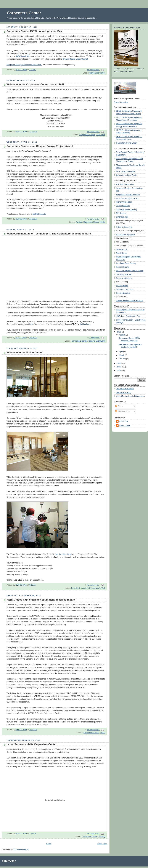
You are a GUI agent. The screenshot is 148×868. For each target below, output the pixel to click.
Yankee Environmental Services (130, 301)
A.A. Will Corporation (125, 184)
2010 (119, 363)
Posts (119, 406)
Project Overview (121, 102)
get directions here (63, 554)
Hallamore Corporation (126, 234)
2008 (119, 370)
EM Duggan (121, 213)
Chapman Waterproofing (126, 210)
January (123, 359)
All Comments (122, 411)
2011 (119, 332)
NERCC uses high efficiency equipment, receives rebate (41, 600)
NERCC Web (125, 426)
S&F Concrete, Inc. (124, 274)
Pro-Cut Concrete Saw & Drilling (130, 271)
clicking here (85, 324)
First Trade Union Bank (126, 171)
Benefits (75, 588)
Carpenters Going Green (127, 143)
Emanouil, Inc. (122, 217)
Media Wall (100, 588)
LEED (103, 733)
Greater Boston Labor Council (75, 59)
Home (49, 844)
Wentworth (101, 341)
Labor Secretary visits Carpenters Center (31, 744)
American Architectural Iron (128, 198)
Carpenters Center (97, 73)
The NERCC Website (125, 389)
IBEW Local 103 (23, 56)
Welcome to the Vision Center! (25, 353)
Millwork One (122, 249)
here (31, 324)
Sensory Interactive (124, 278)
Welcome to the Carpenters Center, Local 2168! (35, 84)
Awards (79, 222)
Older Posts (102, 844)
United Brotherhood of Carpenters (130, 396)
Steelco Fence (122, 286)
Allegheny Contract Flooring (128, 195)
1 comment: (94, 338)
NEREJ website (39, 214)
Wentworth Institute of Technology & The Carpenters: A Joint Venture (49, 234)
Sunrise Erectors (123, 293)
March (122, 355)
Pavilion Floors (122, 267)
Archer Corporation (124, 202)
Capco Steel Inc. (123, 206)
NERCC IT (124, 421)
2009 (119, 367)
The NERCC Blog (124, 393)
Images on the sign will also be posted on (24, 65)
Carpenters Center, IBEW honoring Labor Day (34, 31)
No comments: (93, 70)
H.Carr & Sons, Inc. (124, 227)
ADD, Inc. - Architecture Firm (128, 316)
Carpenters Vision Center (127, 175)
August (122, 335)
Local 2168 (100, 135)
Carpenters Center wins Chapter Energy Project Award (40, 146)
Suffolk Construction (125, 289)
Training (92, 341)
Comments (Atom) (21, 849)
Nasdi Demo (121, 253)
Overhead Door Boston (126, 263)
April (121, 352)
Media (103, 222)
